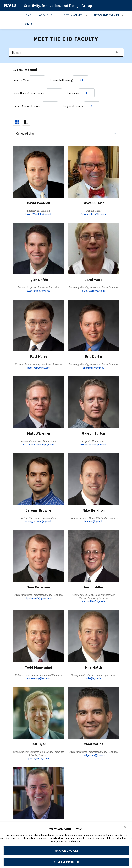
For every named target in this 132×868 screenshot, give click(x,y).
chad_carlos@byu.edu (93, 755)
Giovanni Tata (93, 203)
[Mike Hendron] (93, 479)
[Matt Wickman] (38, 402)
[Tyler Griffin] (38, 249)
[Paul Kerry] (38, 325)
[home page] (10, 6)
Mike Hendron (93, 511)
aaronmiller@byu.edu (93, 602)
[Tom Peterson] (38, 556)
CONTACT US (32, 24)
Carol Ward (93, 280)
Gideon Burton (94, 434)
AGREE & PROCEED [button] (66, 862)
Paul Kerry (39, 357)
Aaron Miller (93, 587)
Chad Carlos (94, 744)
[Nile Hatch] (93, 636)
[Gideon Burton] (93, 402)
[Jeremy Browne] (38, 479)
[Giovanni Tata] (93, 172)
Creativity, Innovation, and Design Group (58, 6)
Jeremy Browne (38, 511)
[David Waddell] (38, 172)
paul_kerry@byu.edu (39, 368)
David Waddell (39, 203)
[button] (125, 827)
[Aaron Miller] (93, 556)
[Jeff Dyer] (38, 713)
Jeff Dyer (39, 744)
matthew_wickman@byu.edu (39, 445)
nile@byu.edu (94, 679)
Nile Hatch (94, 667)
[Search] (66, 53)
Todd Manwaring (38, 667)
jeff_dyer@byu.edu (39, 759)
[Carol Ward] (93, 249)
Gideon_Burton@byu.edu (94, 445)
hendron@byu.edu (94, 522)
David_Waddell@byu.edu (38, 214)
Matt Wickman (38, 434)
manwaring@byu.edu (38, 679)
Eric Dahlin (94, 357)
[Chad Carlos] (93, 713)
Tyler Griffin (39, 280)
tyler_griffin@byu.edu (39, 291)
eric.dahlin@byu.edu (93, 368)
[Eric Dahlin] (93, 325)
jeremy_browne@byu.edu (38, 522)
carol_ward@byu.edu (94, 291)
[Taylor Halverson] (38, 793)
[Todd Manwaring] (38, 636)
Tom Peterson (39, 587)
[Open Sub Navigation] (56, 15)
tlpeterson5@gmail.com (38, 599)
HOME (27, 15)
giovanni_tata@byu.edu (93, 214)
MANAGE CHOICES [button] (66, 851)
